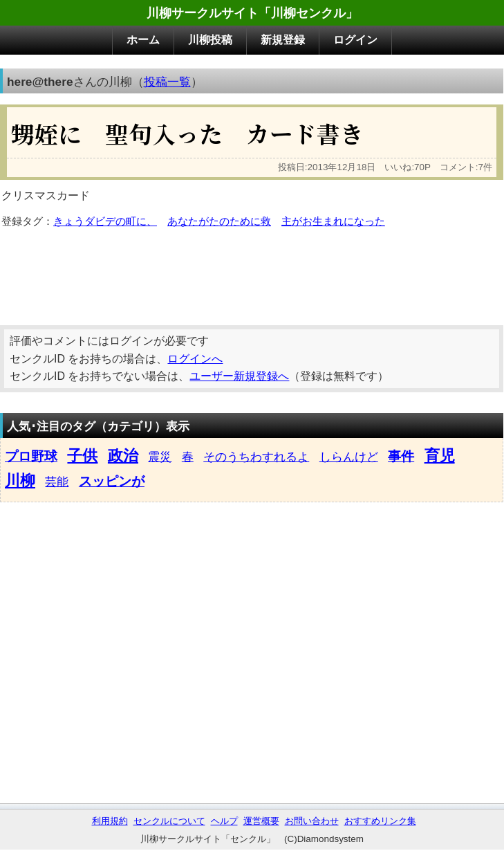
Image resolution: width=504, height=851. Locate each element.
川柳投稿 (210, 40)
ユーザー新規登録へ (239, 376)
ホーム (143, 40)
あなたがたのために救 (219, 221)
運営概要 (261, 821)
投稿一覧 (167, 82)
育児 (440, 456)
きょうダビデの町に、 (105, 221)
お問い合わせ (312, 821)
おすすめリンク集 (380, 821)
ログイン (355, 40)
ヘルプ (224, 821)
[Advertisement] (252, 272)
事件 (401, 456)
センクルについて (169, 821)
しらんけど (349, 457)
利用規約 (110, 821)
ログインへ (195, 359)
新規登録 (283, 40)
